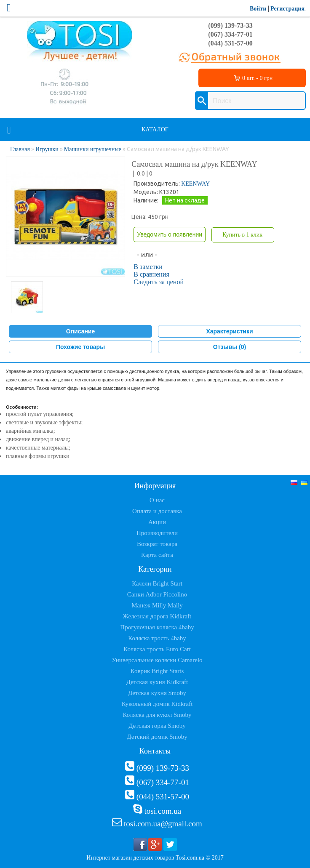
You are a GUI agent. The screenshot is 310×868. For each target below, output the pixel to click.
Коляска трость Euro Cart (157, 649)
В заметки (148, 267)
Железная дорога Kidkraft (157, 616)
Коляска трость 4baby (157, 638)
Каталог (155, 129)
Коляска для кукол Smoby (157, 715)
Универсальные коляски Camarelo (157, 660)
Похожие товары (80, 347)
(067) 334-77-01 (230, 34)
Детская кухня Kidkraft (157, 682)
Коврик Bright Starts (157, 671)
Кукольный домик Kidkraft (157, 704)
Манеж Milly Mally (157, 605)
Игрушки (47, 149)
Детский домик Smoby (157, 737)
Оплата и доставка (157, 511)
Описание (81, 331)
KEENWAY (195, 184)
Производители (157, 533)
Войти (258, 9)
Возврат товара (157, 544)
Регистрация (287, 9)
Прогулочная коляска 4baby (157, 627)
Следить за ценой (159, 282)
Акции (157, 522)
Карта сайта (157, 555)
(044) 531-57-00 (230, 43)
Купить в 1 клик (242, 235)
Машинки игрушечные (93, 149)
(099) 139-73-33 (230, 25)
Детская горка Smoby (157, 726)
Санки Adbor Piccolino (157, 594)
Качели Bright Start (157, 583)
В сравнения (151, 274)
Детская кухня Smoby (157, 693)
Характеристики (229, 331)
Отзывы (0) (230, 347)
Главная (20, 149)
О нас (157, 500)
